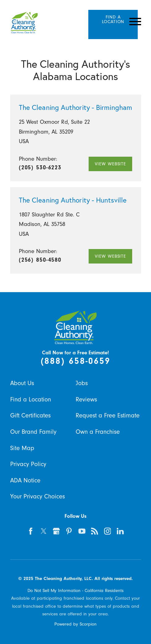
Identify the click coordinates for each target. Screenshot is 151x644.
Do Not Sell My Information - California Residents (75, 590)
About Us (22, 383)
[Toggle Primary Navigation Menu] (135, 22)
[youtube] (82, 531)
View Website (110, 164)
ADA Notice (25, 480)
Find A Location (113, 19)
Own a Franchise (98, 432)
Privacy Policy (28, 464)
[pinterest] (69, 531)
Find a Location (31, 399)
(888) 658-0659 (76, 361)
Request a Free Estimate (108, 415)
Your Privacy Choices (38, 496)
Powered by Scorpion (75, 624)
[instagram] (107, 531)
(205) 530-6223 (40, 167)
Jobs (82, 383)
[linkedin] (120, 531)
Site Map (22, 448)
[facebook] (31, 531)
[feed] (95, 531)
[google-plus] (56, 531)
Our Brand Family (33, 432)
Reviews (86, 399)
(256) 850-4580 (40, 260)
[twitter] (44, 531)
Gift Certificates (30, 415)
